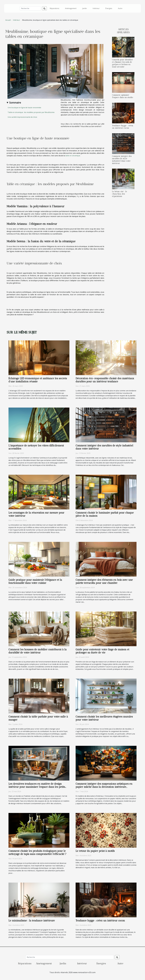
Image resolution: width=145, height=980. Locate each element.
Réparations (54, 8)
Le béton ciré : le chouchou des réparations (120, 194)
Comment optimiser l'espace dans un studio (123, 96)
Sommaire (15, 103)
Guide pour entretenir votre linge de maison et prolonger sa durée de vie (102, 651)
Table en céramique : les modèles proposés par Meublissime (31, 112)
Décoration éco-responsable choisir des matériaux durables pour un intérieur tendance (105, 380)
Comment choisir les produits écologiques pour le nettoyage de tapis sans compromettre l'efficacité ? (37, 852)
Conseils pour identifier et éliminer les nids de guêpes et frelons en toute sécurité (122, 63)
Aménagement (71, 8)
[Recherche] (30, 8)
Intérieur (96, 8)
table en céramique (73, 156)
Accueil (8, 20)
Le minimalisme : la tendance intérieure (32, 920)
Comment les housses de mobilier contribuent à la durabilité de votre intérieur (38, 651)
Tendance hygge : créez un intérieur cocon (123, 127)
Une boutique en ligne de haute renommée (24, 108)
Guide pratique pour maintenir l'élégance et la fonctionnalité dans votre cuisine (35, 581)
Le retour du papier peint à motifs (95, 851)
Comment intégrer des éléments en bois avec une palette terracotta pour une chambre (104, 581)
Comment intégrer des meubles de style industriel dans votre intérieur (122, 160)
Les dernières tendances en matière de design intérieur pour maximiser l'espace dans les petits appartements (37, 787)
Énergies (109, 8)
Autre (120, 8)
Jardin (85, 8)
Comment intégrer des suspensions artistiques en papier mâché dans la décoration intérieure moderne (104, 787)
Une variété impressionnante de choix (22, 117)
